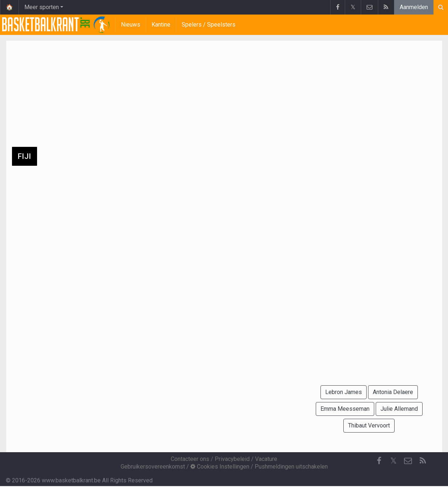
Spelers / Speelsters (209, 25)
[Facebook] (379, 461)
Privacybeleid (232, 459)
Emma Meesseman (345, 409)
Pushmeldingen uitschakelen (291, 467)
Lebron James (344, 392)
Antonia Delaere (393, 392)
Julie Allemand (399, 409)
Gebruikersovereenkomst (153, 467)
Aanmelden (414, 7)
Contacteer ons (190, 459)
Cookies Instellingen (220, 467)
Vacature (266, 459)
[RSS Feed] (423, 461)
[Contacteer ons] (408, 461)
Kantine (161, 25)
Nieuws (131, 25)
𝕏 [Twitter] (393, 461)
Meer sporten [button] (42, 7)
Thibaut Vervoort (369, 425)
